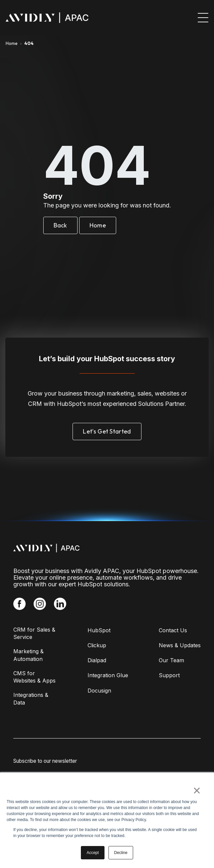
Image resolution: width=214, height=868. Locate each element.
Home (12, 43)
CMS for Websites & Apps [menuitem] (34, 677)
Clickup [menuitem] (97, 645)
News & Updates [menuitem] (180, 645)
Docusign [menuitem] (99, 691)
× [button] (197, 790)
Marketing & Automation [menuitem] (28, 655)
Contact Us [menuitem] (173, 630)
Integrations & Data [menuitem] (31, 699)
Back (60, 225)
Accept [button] (93, 853)
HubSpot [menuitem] (99, 630)
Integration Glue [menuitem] (108, 675)
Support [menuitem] (169, 675)
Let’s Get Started (107, 431)
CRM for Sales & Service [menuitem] (34, 633)
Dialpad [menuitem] (97, 660)
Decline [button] (121, 853)
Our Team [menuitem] (171, 660)
